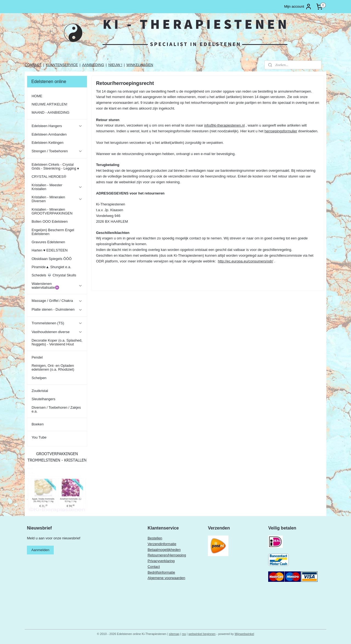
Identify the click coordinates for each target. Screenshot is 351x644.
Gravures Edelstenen (48, 242)
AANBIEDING (93, 65)
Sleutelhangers (43, 399)
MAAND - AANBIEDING (50, 112)
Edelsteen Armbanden (49, 134)
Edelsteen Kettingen (47, 143)
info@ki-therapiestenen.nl (224, 125)
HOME (37, 96)
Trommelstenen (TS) (57, 323)
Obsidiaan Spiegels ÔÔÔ (52, 259)
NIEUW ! (115, 65)
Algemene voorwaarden (166, 578)
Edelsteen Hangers (57, 126)
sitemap (174, 634)
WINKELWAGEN (140, 65)
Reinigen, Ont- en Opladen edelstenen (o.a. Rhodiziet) (53, 367)
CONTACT (33, 65)
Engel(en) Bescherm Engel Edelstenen (53, 232)
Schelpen (39, 378)
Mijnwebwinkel (244, 634)
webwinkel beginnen (202, 634)
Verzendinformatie (162, 544)
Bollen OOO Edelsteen (50, 221)
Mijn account (298, 7)
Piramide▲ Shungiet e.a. (51, 267)
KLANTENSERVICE (62, 65)
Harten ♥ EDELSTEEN (49, 250)
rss (184, 634)
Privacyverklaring (161, 561)
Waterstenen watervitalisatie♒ (57, 286)
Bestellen (155, 538)
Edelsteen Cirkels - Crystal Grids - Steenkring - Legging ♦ (55, 166)
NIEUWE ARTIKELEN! (49, 104)
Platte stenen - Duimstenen (57, 310)
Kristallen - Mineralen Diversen (57, 199)
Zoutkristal (40, 391)
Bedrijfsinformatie (161, 572)
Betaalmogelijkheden (164, 550)
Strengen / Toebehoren (57, 151)
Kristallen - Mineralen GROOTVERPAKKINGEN (52, 211)
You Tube (39, 437)
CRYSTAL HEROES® (49, 177)
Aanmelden (40, 550)
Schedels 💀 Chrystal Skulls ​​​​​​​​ (54, 275)
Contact (154, 567)
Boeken (38, 424)
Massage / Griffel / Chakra (57, 301)
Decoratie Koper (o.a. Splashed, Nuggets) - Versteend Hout (57, 342)
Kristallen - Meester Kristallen (57, 187)
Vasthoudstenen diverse (57, 332)
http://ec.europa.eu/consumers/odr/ (245, 261)
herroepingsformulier (281, 131)
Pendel (37, 357)
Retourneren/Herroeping (167, 555)
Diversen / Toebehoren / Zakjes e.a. (56, 409)
